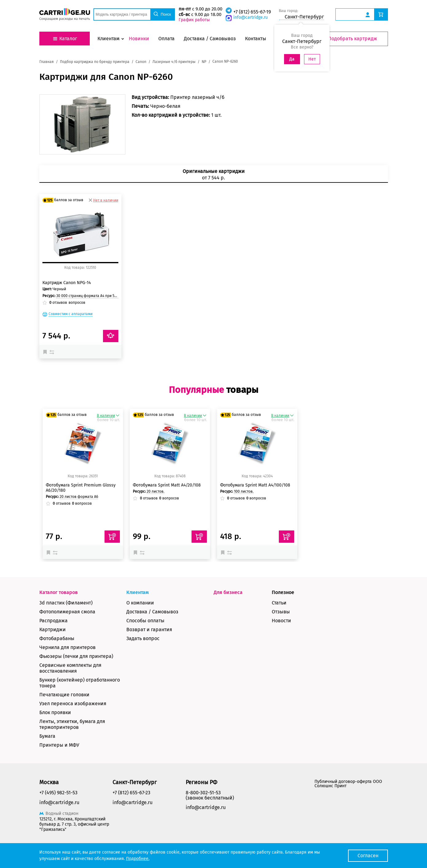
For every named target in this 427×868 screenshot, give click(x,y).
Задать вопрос (143, 638)
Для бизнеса (228, 592)
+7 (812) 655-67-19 (252, 12)
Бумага (47, 736)
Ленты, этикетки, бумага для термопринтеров (72, 724)
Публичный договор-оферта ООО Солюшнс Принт (348, 784)
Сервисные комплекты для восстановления (70, 668)
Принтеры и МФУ (59, 745)
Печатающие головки (64, 695)
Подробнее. (138, 859)
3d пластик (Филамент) (66, 603)
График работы (194, 20)
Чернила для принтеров (67, 647)
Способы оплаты (145, 621)
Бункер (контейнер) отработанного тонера (80, 683)
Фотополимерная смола (67, 612)
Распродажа (53, 621)
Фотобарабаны (57, 638)
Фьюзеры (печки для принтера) (76, 656)
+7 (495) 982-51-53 (58, 793)
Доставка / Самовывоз (152, 612)
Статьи (279, 603)
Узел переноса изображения (73, 704)
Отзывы (281, 612)
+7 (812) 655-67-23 (131, 793)
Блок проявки (55, 712)
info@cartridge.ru (251, 17)
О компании (140, 603)
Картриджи (53, 629)
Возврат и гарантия (149, 629)
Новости (281, 621)
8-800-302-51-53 (203, 793)
